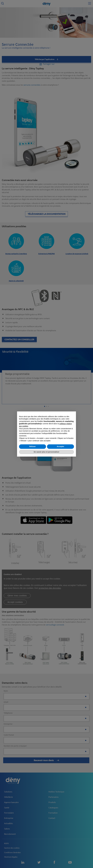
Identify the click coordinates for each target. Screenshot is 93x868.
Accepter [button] (60, 446)
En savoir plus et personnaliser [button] (46, 452)
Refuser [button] (33, 446)
